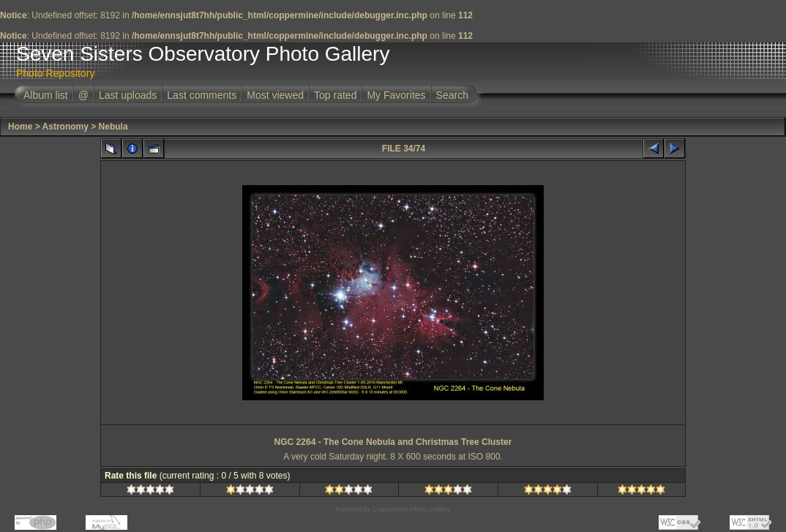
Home (20, 127)
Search (452, 95)
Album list (46, 95)
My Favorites (396, 95)
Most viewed (275, 95)
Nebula (113, 127)
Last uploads (128, 95)
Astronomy (65, 127)
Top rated (335, 95)
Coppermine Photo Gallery (411, 509)
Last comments (202, 95)
